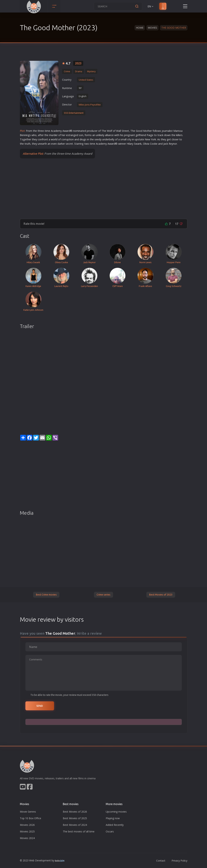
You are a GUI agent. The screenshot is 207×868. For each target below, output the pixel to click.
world (54, 139)
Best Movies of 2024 (75, 825)
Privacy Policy (179, 861)
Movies (152, 28)
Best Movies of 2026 (75, 812)
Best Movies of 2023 (161, 595)
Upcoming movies (116, 812)
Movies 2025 (27, 831)
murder (53, 135)
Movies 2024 (27, 838)
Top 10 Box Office (31, 818)
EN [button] (151, 6)
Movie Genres (28, 812)
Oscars (110, 831)
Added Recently (115, 825)
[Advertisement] (104, 188)
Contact (161, 861)
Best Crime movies (46, 595)
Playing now (113, 818)
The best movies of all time (79, 831)
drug (82, 139)
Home (140, 28)
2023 (78, 63)
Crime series (103, 595)
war (66, 131)
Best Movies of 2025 (75, 818)
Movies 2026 (27, 825)
